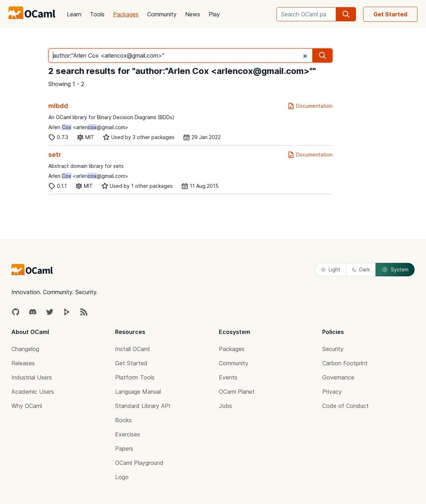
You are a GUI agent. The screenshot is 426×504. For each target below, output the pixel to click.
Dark (361, 269)
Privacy (332, 392)
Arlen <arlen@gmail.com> (88, 127)
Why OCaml (27, 406)
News (193, 14)
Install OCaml (132, 349)
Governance (338, 377)
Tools (97, 14)
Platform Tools (135, 377)
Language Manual (138, 392)
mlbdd (58, 106)
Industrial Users (32, 377)
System (395, 270)
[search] (346, 14)
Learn (74, 14)
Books (123, 420)
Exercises (128, 434)
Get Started (390, 14)
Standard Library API (143, 406)
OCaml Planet (237, 392)
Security (333, 349)
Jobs (225, 406)
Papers (124, 449)
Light (331, 269)
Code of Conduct (346, 406)
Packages (126, 14)
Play (214, 14)
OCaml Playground (139, 463)
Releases (23, 363)
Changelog (25, 349)
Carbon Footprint (345, 363)
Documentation (310, 106)
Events (228, 377)
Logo (122, 477)
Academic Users (33, 392)
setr (55, 155)
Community (162, 14)
